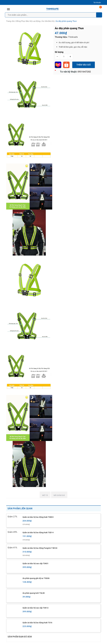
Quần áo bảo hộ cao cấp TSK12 (35, 608)
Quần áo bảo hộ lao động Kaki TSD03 (38, 517)
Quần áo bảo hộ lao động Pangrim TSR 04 (40, 548)
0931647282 (84, 72)
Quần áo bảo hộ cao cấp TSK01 (35, 563)
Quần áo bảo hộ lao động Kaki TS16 (37, 623)
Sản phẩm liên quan (20, 508)
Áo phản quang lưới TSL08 (34, 593)
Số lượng (59, 52)
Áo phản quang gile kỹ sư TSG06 (36, 578)
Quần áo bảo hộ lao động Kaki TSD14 (38, 532)
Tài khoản (97, 3)
